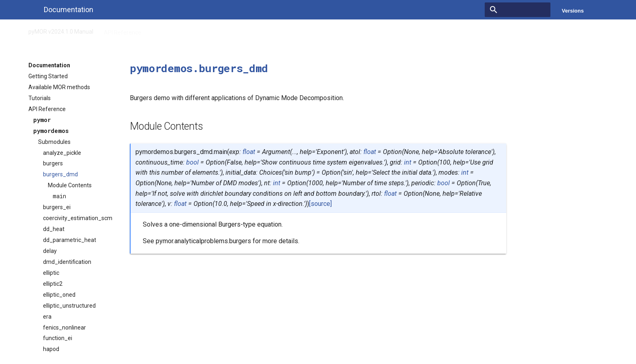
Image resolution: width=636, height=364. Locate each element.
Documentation (49, 65)
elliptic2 (53, 284)
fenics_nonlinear (64, 328)
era (47, 317)
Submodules (54, 142)
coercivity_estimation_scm (78, 218)
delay (50, 251)
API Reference (122, 30)
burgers (53, 163)
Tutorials (40, 98)
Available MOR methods (59, 87)
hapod (51, 349)
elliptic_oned (59, 295)
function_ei (58, 338)
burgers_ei (57, 207)
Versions (573, 11)
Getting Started (48, 76)
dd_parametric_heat (70, 240)
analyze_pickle (62, 153)
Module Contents (70, 185)
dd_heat (54, 229)
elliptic (51, 273)
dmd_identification (67, 262)
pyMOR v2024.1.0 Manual (61, 30)
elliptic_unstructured (69, 306)
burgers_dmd (60, 174)
